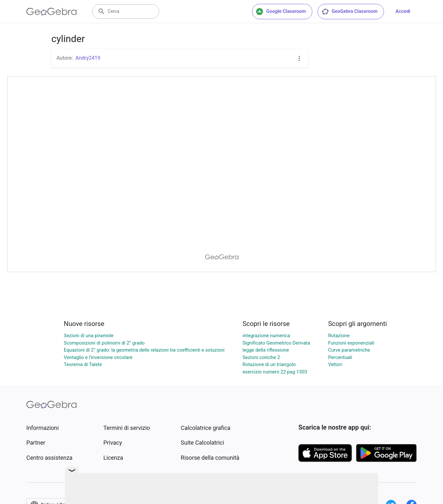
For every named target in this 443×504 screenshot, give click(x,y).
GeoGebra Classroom (349, 12)
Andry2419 (88, 58)
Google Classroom (281, 12)
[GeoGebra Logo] (52, 12)
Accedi (403, 11)
